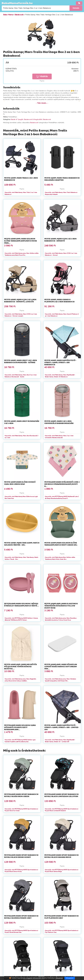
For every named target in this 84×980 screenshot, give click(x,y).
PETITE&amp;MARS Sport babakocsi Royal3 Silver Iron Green (21, 795)
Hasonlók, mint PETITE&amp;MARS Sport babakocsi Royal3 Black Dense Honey (21, 871)
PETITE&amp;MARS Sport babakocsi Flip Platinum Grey (61, 917)
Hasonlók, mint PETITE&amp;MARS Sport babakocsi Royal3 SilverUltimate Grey (21, 931)
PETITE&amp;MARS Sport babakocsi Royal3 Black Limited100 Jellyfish (61, 795)
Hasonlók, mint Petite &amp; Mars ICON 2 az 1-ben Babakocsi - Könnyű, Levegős (21, 315)
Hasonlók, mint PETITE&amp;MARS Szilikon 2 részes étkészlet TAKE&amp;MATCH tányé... (21, 619)
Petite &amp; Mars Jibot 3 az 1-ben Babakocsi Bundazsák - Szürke (21, 361)
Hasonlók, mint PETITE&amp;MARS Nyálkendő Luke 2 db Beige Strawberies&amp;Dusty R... (62, 497)
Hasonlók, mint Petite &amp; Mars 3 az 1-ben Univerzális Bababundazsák (59, 437)
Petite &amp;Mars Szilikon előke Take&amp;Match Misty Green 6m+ (61, 544)
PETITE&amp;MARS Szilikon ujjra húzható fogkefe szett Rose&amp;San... (20, 727)
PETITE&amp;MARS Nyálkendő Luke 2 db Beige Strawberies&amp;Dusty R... (62, 484)
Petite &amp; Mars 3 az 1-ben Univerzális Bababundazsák (59, 422)
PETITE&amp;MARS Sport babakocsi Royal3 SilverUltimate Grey (21, 917)
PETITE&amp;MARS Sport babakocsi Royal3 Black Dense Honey (21, 856)
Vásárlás (42, 76)
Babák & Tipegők (17, 119)
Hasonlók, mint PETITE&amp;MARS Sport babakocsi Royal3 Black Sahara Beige (62, 871)
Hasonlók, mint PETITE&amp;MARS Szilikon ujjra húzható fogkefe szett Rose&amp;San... (20, 741)
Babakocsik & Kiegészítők (33, 119)
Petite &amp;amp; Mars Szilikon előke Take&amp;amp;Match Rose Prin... (21, 241)
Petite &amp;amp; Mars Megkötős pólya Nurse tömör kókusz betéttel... (20, 666)
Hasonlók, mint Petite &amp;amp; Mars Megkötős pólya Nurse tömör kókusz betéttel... (20, 680)
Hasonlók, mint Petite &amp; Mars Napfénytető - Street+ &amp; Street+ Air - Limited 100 (60, 741)
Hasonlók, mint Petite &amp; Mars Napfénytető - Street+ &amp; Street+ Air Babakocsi (60, 376)
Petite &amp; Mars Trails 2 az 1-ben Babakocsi (21, 179)
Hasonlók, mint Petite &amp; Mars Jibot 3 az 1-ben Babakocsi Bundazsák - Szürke (21, 376)
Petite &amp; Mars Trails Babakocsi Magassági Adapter (62, 179)
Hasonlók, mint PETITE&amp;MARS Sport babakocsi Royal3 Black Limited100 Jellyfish (62, 810)
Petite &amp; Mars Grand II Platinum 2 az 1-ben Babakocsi (59, 300)
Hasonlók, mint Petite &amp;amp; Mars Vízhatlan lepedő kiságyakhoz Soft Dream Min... (60, 680)
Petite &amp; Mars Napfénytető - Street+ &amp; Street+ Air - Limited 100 (61, 727)
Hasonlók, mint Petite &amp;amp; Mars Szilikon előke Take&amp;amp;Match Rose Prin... (22, 254)
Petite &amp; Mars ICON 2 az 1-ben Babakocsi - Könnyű (60, 240)
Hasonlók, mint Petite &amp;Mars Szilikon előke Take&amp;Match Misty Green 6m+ (60, 558)
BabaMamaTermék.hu (17, 3)
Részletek (59, 978)
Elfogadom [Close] (70, 978)
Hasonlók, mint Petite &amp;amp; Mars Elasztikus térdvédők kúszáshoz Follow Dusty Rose (61, 619)
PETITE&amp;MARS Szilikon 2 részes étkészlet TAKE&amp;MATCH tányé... (22, 605)
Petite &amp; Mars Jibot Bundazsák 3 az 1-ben (22, 422)
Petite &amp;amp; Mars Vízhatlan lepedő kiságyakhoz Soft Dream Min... (61, 666)
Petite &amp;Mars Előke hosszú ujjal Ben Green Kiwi (20, 483)
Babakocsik (47, 119)
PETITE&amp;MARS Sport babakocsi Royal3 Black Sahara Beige (61, 856)
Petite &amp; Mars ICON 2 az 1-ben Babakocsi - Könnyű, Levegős (20, 300)
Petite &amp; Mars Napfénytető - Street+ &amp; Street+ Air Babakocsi (60, 362)
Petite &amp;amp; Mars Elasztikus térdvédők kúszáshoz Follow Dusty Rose (61, 606)
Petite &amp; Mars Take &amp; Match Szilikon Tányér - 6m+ (22, 544)
